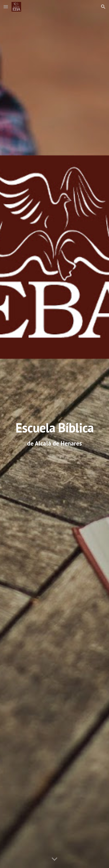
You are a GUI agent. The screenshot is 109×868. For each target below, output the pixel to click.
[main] (55, 434)
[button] (6, 7)
